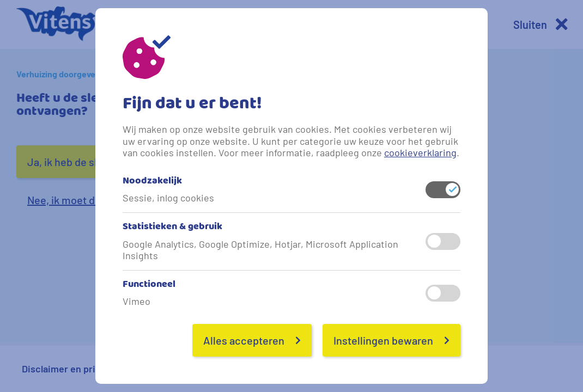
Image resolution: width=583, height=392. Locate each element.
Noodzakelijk (152, 182)
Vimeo (136, 301)
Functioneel (149, 286)
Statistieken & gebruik (172, 228)
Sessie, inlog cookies (168, 198)
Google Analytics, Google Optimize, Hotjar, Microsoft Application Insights (260, 250)
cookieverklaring (420, 152)
